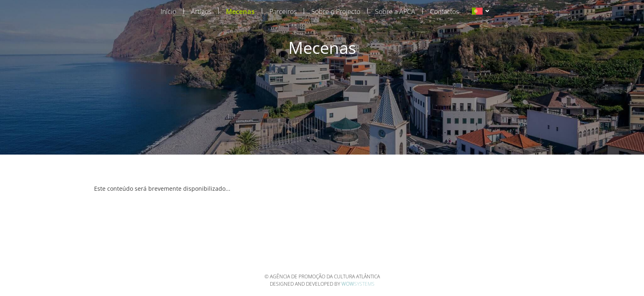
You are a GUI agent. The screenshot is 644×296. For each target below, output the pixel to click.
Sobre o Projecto (336, 12)
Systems (358, 284)
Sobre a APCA (395, 12)
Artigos (201, 12)
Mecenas (240, 12)
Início (168, 12)
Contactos (444, 12)
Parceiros (283, 12)
